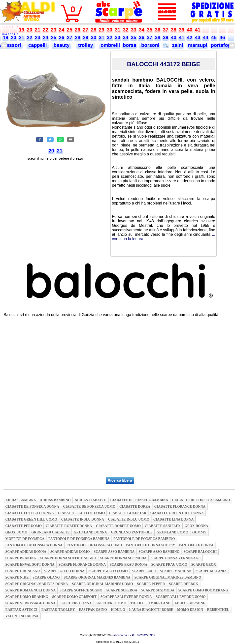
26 (77, 30)
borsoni (150, 45)
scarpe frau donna (128, 565)
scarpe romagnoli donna (30, 590)
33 (134, 30)
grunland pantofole (132, 532)
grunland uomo (172, 532)
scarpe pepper (151, 584)
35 (150, 30)
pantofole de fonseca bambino (144, 539)
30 (109, 30)
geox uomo (16, 532)
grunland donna (90, 532)
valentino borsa (22, 616)
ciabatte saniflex (163, 526)
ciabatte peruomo (23, 526)
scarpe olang (46, 577)
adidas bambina (20, 500)
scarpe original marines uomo (102, 584)
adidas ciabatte (91, 500)
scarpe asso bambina (114, 552)
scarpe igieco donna (64, 571)
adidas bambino (55, 500)
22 (45, 30)
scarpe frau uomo (169, 565)
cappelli (38, 45)
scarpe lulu (144, 571)
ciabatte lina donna (174, 519)
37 (166, 30)
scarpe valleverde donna (126, 597)
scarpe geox (204, 565)
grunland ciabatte (50, 532)
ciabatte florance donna (180, 507)
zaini (178, 45)
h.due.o (118, 610)
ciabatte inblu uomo (129, 519)
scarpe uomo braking (27, 597)
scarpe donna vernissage (176, 558)
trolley (85, 45)
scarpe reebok (184, 584)
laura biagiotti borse (151, 610)
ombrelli (110, 45)
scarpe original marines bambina (97, 577)
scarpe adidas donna (26, 552)
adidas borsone (190, 603)
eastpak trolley (58, 610)
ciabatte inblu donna (83, 519)
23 (54, 30)
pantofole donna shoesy (151, 545)
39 (182, 30)
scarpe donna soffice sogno (68, 558)
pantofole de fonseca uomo (94, 545)
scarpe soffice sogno (81, 590)
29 (101, 30)
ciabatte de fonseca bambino (201, 500)
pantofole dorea (196, 545)
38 (173, 30)
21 (37, 30)
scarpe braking (21, 558)
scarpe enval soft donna (30, 565)
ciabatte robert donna (69, 526)
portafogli (222, 45)
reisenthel (218, 610)
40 (190, 30)
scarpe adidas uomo (70, 552)
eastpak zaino (93, 610)
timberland (159, 603)
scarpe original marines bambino (168, 577)
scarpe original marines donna (36, 584)
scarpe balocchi (200, 552)
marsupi (198, 45)
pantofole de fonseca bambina (79, 539)
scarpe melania (211, 571)
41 (198, 30)
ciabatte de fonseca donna (32, 507)
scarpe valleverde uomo (181, 597)
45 (214, 37)
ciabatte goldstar (127, 513)
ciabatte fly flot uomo (81, 513)
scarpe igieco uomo (108, 571)
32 (126, 30)
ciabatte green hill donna (177, 513)
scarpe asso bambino (159, 552)
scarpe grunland (22, 571)
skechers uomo (111, 603)
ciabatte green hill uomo (31, 519)
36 (158, 30)
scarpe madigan (176, 571)
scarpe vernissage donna (30, 603)
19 (22, 30)
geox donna (196, 526)
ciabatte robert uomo (118, 526)
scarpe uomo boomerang (203, 590)
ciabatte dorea (135, 507)
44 (205, 37)
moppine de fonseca (25, 539)
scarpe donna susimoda (123, 558)
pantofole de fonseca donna (34, 545)
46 (222, 37)
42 (190, 37)
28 (94, 30)
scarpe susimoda (158, 590)
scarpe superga (122, 590)
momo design (190, 610)
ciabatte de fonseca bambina (139, 500)
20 (30, 30)
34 (141, 30)
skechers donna (76, 603)
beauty (62, 45)
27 (86, 30)
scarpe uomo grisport (74, 597)
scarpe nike (17, 577)
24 (62, 30)
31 (118, 30)
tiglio (137, 603)
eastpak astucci (21, 610)
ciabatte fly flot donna (30, 513)
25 (69, 30)
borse (130, 45)
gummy (199, 532)
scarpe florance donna (82, 565)
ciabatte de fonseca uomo (89, 507)
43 (198, 37)
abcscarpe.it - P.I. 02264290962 (134, 635)
